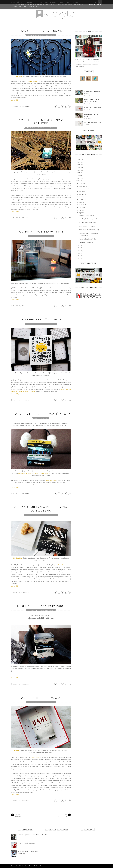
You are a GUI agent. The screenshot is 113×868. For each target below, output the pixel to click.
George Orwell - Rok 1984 (26, 843)
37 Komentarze (25, 684)
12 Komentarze (25, 400)
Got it (99, 5)
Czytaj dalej (15, 100)
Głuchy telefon (35, 757)
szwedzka (50, 702)
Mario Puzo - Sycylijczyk (41, 31)
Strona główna (16, 2)
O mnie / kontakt (30, 2)
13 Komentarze (25, 592)
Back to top (98, 866)
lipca (81, 197)
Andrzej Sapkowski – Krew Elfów (29, 835)
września (82, 191)
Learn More (91, 5)
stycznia (82, 213)
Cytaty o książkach (72, 2)
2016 (79, 248)
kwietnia (82, 205)
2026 (79, 160)
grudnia (82, 183)
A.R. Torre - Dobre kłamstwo (93, 122)
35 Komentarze (25, 493)
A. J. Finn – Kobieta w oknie (41, 232)
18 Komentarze (25, 801)
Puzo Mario (50, 35)
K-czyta (45, 834)
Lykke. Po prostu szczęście (27, 391)
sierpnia (82, 194)
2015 (79, 251)
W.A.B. (50, 236)
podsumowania (33, 610)
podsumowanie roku (47, 610)
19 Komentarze (26, 218)
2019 (79, 178)
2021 (79, 173)
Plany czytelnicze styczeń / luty (41, 414)
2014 (79, 253)
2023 (79, 168)
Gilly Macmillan (17, 558)
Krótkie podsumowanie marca (93, 107)
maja (81, 202)
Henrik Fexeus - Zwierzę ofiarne (91, 115)
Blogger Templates (41, 866)
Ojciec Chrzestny (51, 480)
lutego (81, 210)
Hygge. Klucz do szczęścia (26, 473)
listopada (82, 186)
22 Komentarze (26, 106)
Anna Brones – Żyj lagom (41, 320)
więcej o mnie (80, 66)
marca (81, 207)
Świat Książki (51, 515)
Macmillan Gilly (40, 515)
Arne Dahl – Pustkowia (41, 698)
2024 (79, 165)
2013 (79, 256)
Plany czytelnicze (41, 418)
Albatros (31, 35)
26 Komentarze (26, 306)
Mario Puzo (19, 77)
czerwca (82, 199)
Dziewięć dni (59, 565)
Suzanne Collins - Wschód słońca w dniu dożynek (92, 100)
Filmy (61, 2)
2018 (79, 181)
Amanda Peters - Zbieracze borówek (92, 92)
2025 (79, 162)
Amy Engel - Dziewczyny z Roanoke (90, 219)
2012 (79, 259)
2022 (79, 170)
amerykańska (40, 35)
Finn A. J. (43, 236)
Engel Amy (51, 128)
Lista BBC (53, 2)
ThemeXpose (25, 866)
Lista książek (43, 2)
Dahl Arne (42, 702)
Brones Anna (42, 324)
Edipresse (51, 324)
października (83, 189)
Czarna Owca (42, 128)
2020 (79, 176)
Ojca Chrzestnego (33, 81)
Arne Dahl (17, 750)
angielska (29, 515)
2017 (79, 245)
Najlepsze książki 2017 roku (41, 606)
